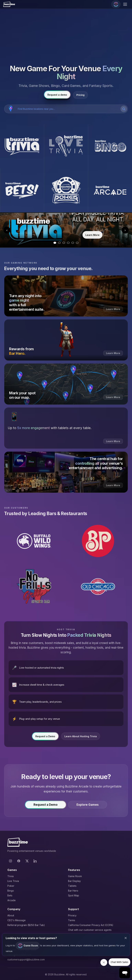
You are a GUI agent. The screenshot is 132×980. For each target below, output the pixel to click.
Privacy (72, 915)
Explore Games (88, 806)
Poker (11, 886)
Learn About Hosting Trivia (81, 737)
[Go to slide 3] (64, 243)
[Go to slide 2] (59, 243)
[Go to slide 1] (55, 243)
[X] (27, 861)
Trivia (10, 876)
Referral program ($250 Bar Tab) (26, 925)
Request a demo (57, 95)
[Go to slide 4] (68, 243)
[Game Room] (116, 4)
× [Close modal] (126, 938)
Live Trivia (13, 881)
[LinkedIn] (35, 861)
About (11, 915)
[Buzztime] (9, 4)
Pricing (80, 95)
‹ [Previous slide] (7, 230)
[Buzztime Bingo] (110, 146)
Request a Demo (45, 737)
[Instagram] (10, 861)
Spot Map (74, 895)
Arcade (12, 900)
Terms (72, 920)
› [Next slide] (125, 230)
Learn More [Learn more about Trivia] (92, 235)
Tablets (72, 886)
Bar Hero (73, 891)
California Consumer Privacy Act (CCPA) (91, 925)
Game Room (75, 876)
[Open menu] (126, 4)
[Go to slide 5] (73, 243)
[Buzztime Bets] (22, 190)
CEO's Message (16, 920)
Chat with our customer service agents (90, 930)
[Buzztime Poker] (66, 190)
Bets (10, 895)
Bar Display (74, 881)
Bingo (11, 891)
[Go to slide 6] (77, 243)
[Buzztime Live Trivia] (66, 146)
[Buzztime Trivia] (22, 146)
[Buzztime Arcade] (110, 190)
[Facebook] (19, 861)
